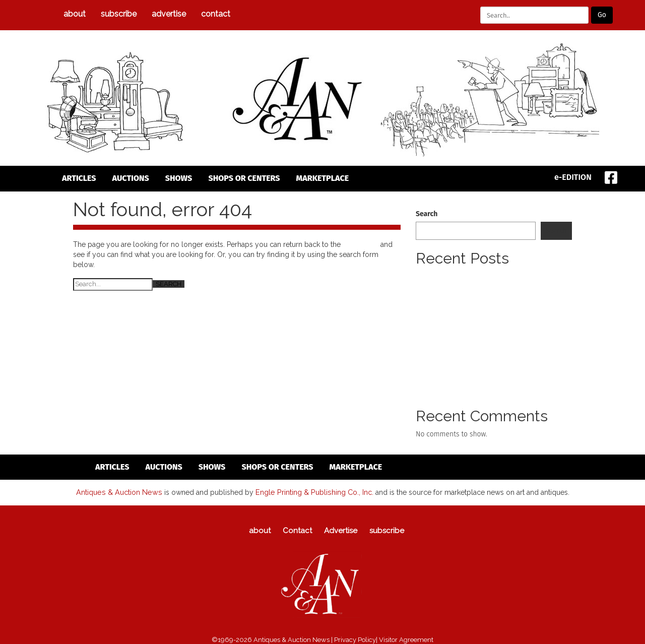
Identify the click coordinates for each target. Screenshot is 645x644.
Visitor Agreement (406, 639)
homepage (361, 244)
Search (427, 214)
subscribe (119, 14)
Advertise (169, 14)
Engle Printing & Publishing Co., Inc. (312, 492)
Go (602, 15)
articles (79, 178)
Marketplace (323, 178)
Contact (216, 14)
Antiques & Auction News (120, 492)
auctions (131, 178)
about (75, 14)
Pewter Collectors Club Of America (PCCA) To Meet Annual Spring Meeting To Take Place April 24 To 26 (493, 286)
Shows (179, 178)
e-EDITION (573, 177)
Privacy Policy (355, 639)
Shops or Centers (244, 178)
